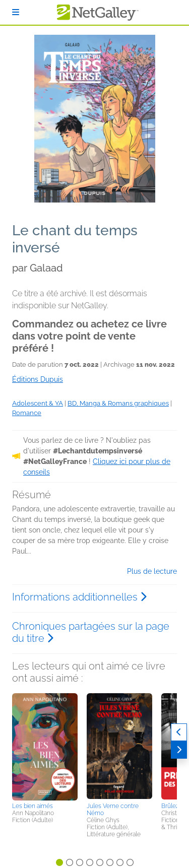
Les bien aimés (33, 806)
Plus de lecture (152, 571)
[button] (45, 746)
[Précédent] (179, 732)
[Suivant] (179, 750)
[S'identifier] (16, 12)
